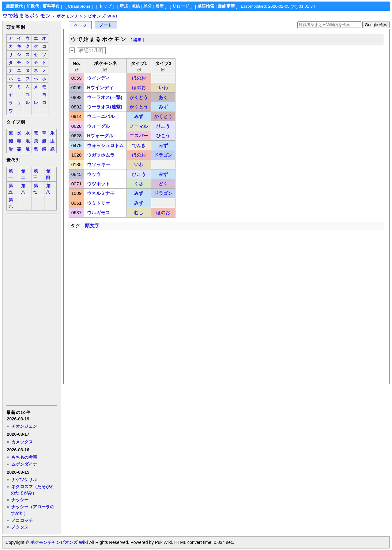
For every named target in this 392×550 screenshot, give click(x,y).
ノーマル (139, 126)
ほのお (139, 78)
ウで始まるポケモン (27, 16)
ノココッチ (22, 520)
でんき (139, 145)
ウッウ (94, 174)
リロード (181, 6)
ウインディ (98, 78)
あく (163, 97)
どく (163, 184)
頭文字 (92, 226)
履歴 (160, 6)
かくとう (139, 97)
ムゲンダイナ (24, 464)
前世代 (33, 6)
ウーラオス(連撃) (105, 107)
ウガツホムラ (101, 155)
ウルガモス (98, 212)
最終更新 (226, 6)
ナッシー (20, 500)
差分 (148, 6)
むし (139, 212)
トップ (105, 6)
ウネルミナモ (101, 193)
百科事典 (51, 6)
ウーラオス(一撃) (105, 97)
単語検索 (206, 6)
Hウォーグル (100, 136)
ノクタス (20, 527)
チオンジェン (24, 426)
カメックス (22, 442)
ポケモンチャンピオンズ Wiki (87, 16)
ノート (106, 25)
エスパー (139, 136)
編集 (137, 40)
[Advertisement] (31, 309)
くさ (139, 184)
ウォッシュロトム (105, 145)
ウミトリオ (98, 203)
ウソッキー (98, 164)
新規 (124, 6)
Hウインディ (100, 87)
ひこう (163, 126)
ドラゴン (163, 155)
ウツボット (98, 184)
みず (163, 107)
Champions (79, 6)
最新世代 (14, 6)
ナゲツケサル (24, 480)
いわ (163, 87)
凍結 (136, 6)
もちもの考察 (24, 457)
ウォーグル (98, 126)
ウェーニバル (101, 116)
